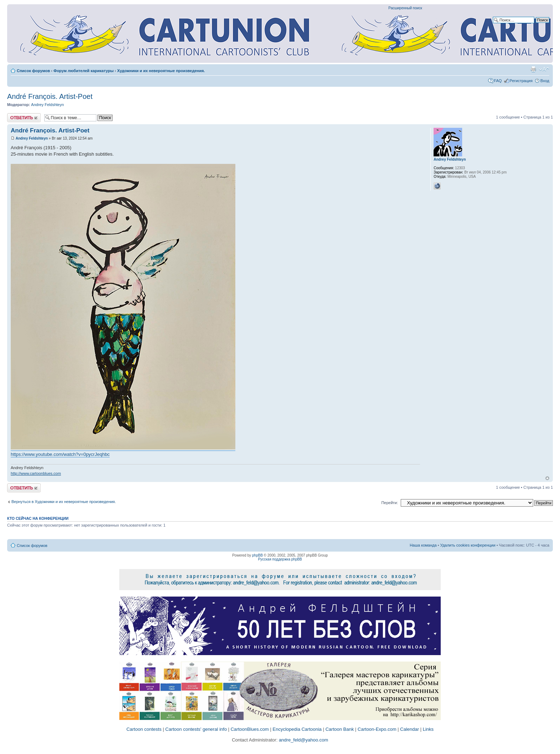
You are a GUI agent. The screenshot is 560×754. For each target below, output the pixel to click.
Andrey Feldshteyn (47, 105)
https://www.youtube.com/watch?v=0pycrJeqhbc (60, 454)
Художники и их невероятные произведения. (161, 71)
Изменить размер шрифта (544, 69)
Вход (545, 81)
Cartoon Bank (340, 729)
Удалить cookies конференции (468, 545)
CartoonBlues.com (250, 729)
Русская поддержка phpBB (280, 559)
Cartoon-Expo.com (377, 729)
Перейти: (390, 503)
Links (428, 729)
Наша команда (423, 545)
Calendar (409, 729)
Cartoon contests (144, 729)
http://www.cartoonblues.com (36, 473)
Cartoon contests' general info (196, 729)
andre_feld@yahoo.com (303, 740)
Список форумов (33, 71)
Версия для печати (533, 69)
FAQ (498, 81)
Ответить (24, 118)
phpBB (257, 555)
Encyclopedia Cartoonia (297, 729)
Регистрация (521, 81)
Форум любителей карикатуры (84, 71)
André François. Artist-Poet (50, 96)
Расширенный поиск (405, 8)
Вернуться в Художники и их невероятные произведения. (64, 502)
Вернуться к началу (547, 478)
